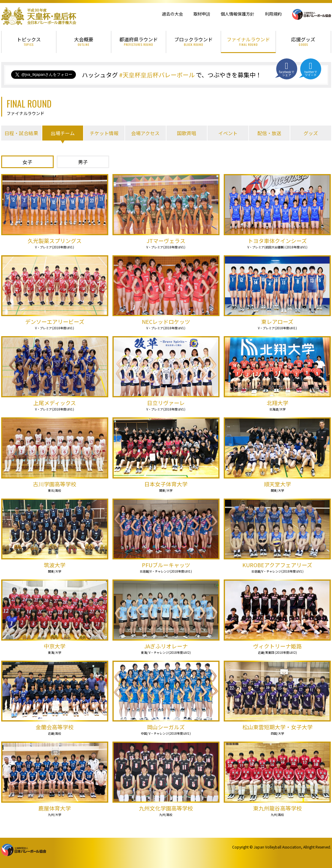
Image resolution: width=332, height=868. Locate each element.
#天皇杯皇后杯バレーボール (157, 75)
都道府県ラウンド (139, 41)
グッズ (311, 133)
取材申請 (202, 14)
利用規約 (273, 14)
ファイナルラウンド (248, 41)
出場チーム (63, 133)
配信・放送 (269, 133)
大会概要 (84, 41)
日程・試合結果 (21, 133)
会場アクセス (145, 133)
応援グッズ (303, 41)
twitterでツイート (311, 69)
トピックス (29, 41)
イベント (228, 133)
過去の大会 (172, 14)
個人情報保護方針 (238, 14)
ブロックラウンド (193, 41)
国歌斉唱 (187, 133)
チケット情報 (104, 133)
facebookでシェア (287, 69)
